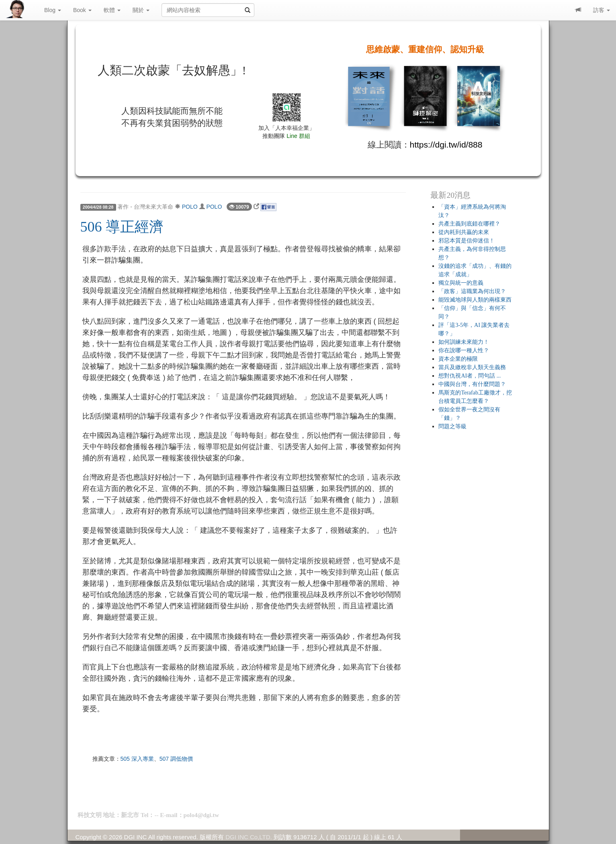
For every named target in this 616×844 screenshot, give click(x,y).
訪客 (602, 10)
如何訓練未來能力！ (464, 342)
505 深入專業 (137, 759)
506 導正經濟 (122, 227)
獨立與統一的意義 (461, 283)
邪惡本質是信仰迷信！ (467, 241)
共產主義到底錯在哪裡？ (469, 224)
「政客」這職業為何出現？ (472, 291)
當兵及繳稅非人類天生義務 (472, 367)
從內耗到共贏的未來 (464, 232)
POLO (190, 207)
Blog (53, 10)
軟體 (112, 10)
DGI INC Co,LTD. (249, 837)
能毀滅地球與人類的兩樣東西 (475, 300)
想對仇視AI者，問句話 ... (470, 376)
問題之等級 (452, 426)
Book (82, 10)
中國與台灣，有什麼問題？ (472, 384)
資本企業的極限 (458, 359)
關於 (141, 10)
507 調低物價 (176, 759)
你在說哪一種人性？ (464, 350)
